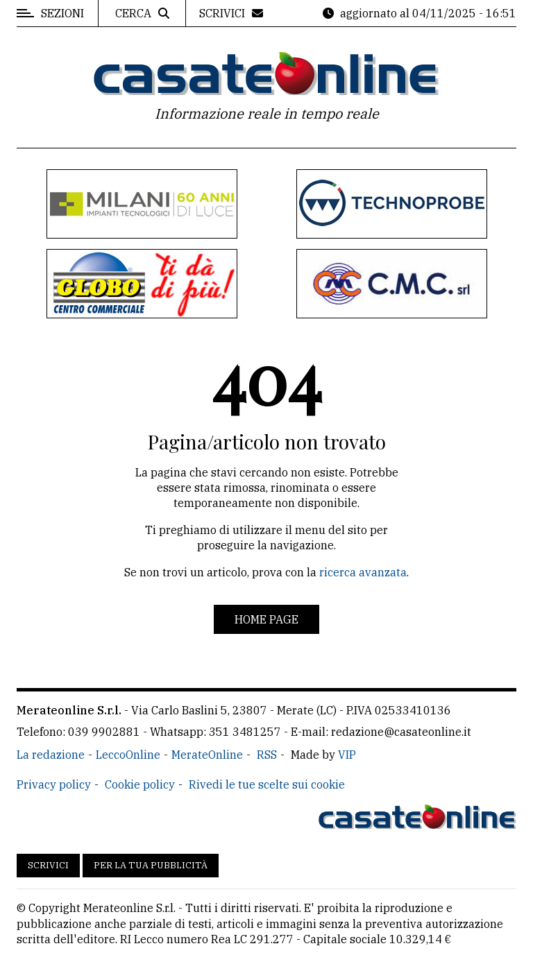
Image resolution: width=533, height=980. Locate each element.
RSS (267, 755)
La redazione (51, 755)
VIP (347, 755)
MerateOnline (207, 755)
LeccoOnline (128, 755)
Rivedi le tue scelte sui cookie (267, 784)
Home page (266, 619)
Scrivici (48, 865)
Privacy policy (54, 784)
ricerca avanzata (363, 572)
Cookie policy (140, 784)
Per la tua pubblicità (151, 865)
